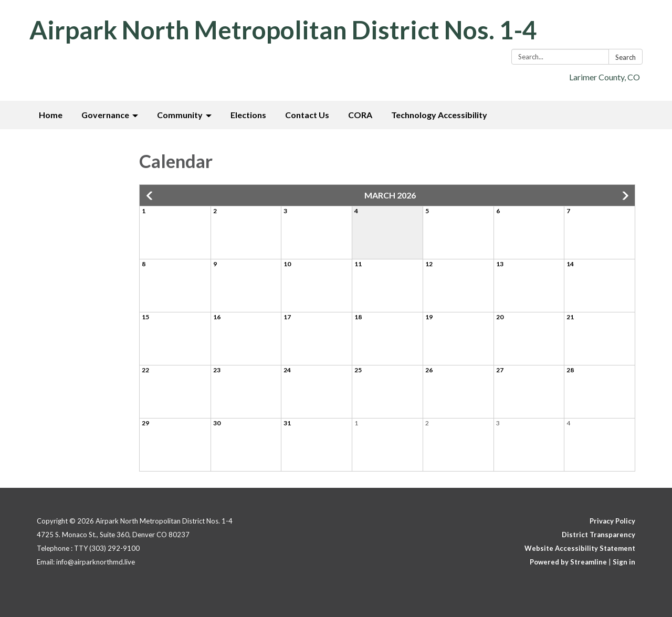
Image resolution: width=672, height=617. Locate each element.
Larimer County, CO (605, 77)
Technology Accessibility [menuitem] (439, 115)
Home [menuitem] (51, 115)
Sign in (624, 562)
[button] (150, 196)
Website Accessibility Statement (580, 548)
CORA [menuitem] (360, 115)
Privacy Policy (612, 521)
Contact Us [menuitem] (307, 115)
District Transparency (598, 535)
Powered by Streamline (568, 562)
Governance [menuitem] (105, 115)
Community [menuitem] (180, 115)
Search (626, 57)
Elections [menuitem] (248, 115)
